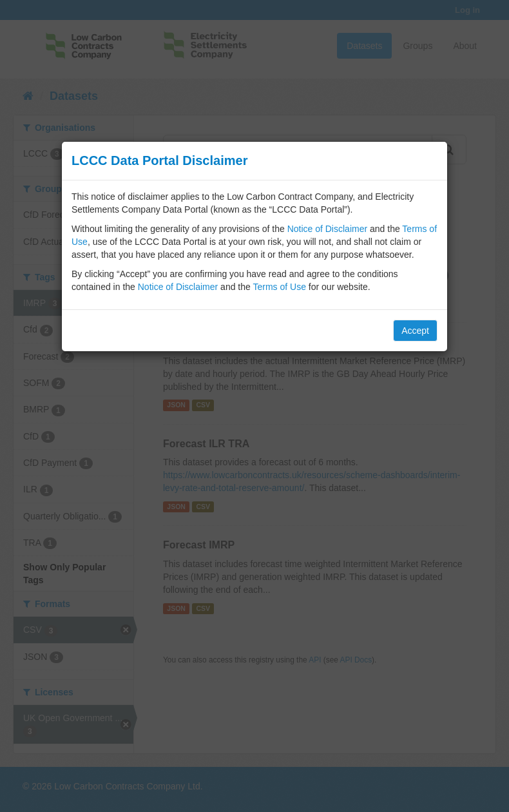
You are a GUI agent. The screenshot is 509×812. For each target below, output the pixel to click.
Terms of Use (279, 287)
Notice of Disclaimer (327, 229)
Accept (415, 331)
